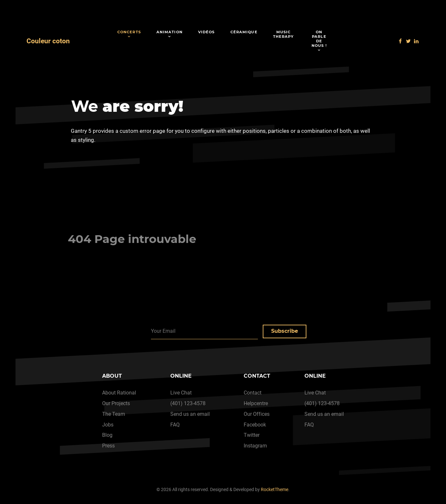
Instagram (255, 446)
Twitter (252, 435)
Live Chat (181, 393)
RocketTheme (275, 490)
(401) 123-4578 (188, 403)
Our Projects (116, 403)
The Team (114, 414)
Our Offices (257, 414)
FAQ (175, 425)
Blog (107, 435)
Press (108, 446)
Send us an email (190, 414)
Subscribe (285, 331)
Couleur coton (48, 41)
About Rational (119, 393)
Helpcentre (256, 403)
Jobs (108, 425)
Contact (253, 393)
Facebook (255, 425)
